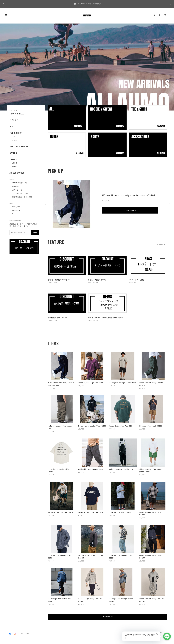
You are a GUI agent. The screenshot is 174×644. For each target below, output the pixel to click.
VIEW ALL (163, 244)
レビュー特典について (97, 280)
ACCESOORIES (17, 173)
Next (168, 67)
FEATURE (16, 186)
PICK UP (14, 120)
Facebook (16, 210)
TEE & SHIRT (16, 133)
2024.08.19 (52, 321)
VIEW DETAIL (130, 210)
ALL (11, 127)
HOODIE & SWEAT (19, 147)
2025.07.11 (93, 283)
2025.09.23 (52, 283)
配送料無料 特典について (58, 318)
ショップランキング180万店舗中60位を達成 (106, 318)
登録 (35, 233)
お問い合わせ (17, 190)
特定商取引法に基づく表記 (22, 197)
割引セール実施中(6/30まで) (59, 280)
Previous (6, 67)
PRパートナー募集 (136, 280)
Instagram (16, 207)
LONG (15, 137)
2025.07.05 (134, 283)
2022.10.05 (93, 321)
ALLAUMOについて (20, 183)
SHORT (15, 140)
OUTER (13, 153)
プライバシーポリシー (20, 193)
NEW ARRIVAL (17, 114)
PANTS (13, 159)
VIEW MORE (107, 617)
